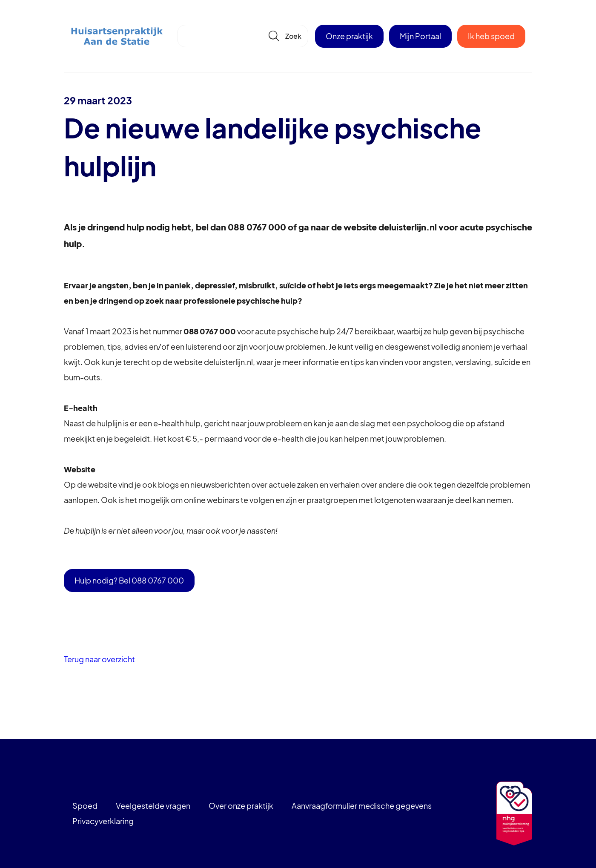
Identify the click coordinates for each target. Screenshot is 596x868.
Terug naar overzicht (99, 659)
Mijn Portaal (420, 36)
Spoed (85, 806)
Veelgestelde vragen (153, 806)
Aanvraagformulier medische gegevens (362, 806)
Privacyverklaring (103, 821)
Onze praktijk (349, 36)
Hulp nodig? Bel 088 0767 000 (129, 580)
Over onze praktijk (241, 806)
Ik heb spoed (491, 36)
